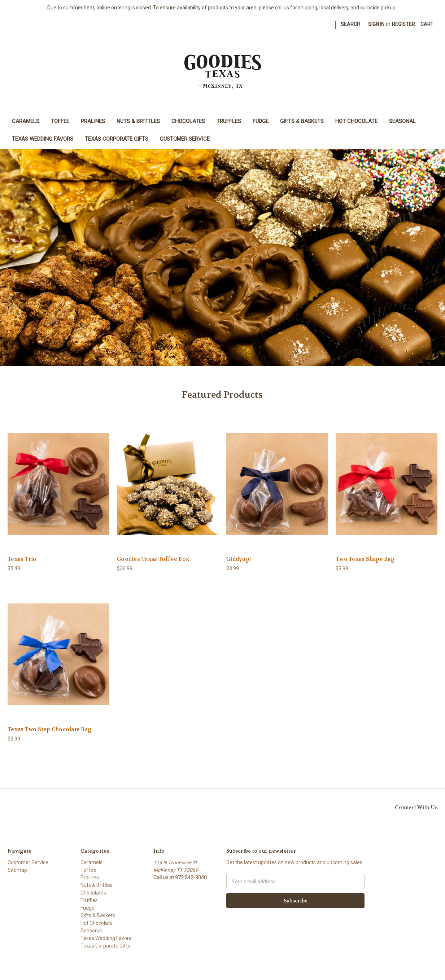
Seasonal (402, 121)
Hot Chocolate (356, 121)
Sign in (376, 24)
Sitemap (17, 870)
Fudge (261, 121)
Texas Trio (22, 559)
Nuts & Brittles (138, 121)
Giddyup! (239, 559)
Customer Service (185, 139)
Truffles (229, 121)
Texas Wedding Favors (43, 139)
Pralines (93, 121)
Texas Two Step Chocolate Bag (50, 729)
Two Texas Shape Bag (365, 559)
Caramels (26, 121)
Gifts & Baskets (302, 121)
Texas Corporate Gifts (117, 139)
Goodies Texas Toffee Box (153, 559)
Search (350, 24)
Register (403, 24)
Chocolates (188, 121)
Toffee (60, 121)
